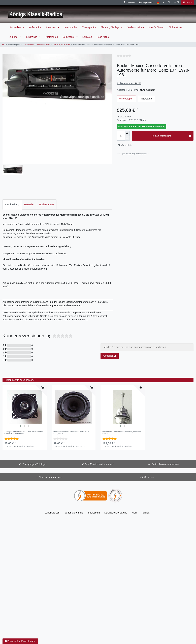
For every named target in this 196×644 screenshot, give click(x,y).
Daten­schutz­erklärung (116, 483)
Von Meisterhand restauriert (100, 434)
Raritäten (87, 37)
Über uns (149, 447)
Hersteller (29, 174)
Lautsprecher (71, 27)
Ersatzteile (32, 37)
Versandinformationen (51, 447)
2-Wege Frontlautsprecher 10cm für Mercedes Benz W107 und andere (24, 402)
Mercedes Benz (43, 45)
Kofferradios (35, 27)
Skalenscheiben (135, 27)
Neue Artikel (103, 37)
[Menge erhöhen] (127, 134)
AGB (134, 483)
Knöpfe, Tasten (156, 27)
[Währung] (164, 3)
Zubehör (14, 37)
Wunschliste (125, 145)
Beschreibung (12, 174)
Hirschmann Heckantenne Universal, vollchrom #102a (122, 402)
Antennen (51, 27)
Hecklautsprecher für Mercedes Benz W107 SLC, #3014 (72, 402)
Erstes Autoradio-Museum (165, 434)
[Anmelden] (129, 3)
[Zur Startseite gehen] (12, 45)
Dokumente (69, 37)
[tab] (12, 174)
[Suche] (169, 3)
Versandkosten (142, 154)
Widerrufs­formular (74, 483)
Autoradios (15, 27)
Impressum (94, 483)
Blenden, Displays (110, 27)
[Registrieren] (146, 3)
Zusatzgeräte (89, 27)
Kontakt (145, 483)
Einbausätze (175, 27)
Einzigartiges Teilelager (35, 434)
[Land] (158, 3)
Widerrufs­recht (53, 483)
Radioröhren (51, 37)
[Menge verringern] (127, 138)
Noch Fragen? (47, 174)
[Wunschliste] (177, 3)
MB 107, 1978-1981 (62, 45)
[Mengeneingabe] (121, 136)
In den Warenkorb (172, 136)
